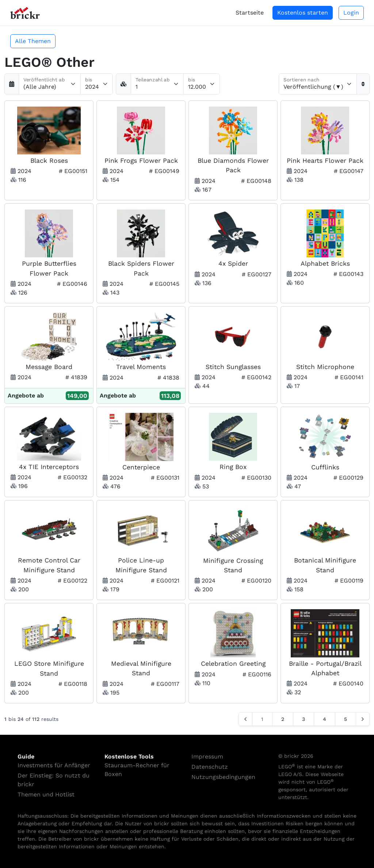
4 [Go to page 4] (325, 719)
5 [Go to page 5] (346, 719)
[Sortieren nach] (318, 84)
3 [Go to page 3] (304, 719)
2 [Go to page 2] (283, 719)
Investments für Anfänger (54, 765)
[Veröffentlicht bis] (97, 84)
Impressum (207, 756)
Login (351, 13)
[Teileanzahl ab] (157, 84)
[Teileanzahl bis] (202, 84)
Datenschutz (210, 767)
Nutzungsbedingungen (223, 777)
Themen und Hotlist (46, 794)
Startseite (250, 13)
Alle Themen (33, 41)
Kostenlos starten (303, 13)
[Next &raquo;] (363, 719)
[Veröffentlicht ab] (50, 84)
